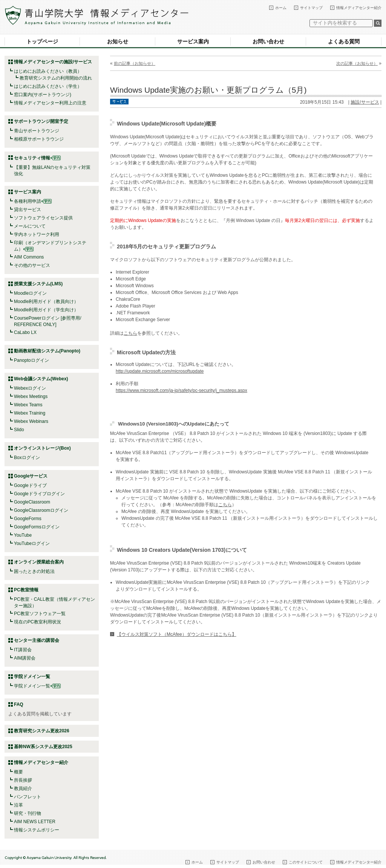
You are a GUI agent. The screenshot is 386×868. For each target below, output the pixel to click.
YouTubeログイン (32, 543)
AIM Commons (29, 257)
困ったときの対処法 (34, 571)
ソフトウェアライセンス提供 (43, 218)
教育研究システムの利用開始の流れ (56, 78)
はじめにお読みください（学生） (48, 86)
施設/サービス (365, 102)
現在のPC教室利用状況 (38, 622)
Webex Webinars (31, 421)
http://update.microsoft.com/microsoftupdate (160, 371)
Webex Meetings (31, 396)
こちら (130, 333)
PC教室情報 (26, 590)
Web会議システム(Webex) (41, 379)
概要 (18, 772)
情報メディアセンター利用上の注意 (50, 103)
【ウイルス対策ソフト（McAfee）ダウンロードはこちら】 (177, 634)
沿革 (18, 805)
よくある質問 (344, 41)
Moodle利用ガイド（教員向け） (46, 302)
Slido (19, 430)
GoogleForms (28, 519)
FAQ (19, 704)
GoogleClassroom (32, 502)
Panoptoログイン (31, 360)
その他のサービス (32, 265)
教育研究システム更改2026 (42, 731)
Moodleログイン (30, 293)
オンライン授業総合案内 (39, 562)
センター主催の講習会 (37, 640)
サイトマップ (311, 8)
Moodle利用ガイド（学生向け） (46, 310)
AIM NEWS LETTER (35, 822)
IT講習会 (23, 650)
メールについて (30, 226)
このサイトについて (306, 862)
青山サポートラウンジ (37, 131)
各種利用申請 (28, 201)
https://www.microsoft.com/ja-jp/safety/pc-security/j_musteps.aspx (182, 390)
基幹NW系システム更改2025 (43, 747)
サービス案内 (193, 41)
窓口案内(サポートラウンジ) (43, 95)
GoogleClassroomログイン (41, 510)
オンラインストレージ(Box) (42, 448)
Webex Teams (28, 405)
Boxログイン (27, 458)
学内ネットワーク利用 (37, 234)
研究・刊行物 (28, 813)
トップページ (42, 41)
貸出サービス (28, 210)
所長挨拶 (23, 780)
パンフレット (28, 797)
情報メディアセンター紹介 (359, 8)
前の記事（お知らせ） (135, 63)
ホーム (281, 8)
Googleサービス (31, 476)
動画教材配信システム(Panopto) (47, 351)
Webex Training (30, 413)
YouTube (23, 535)
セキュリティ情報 (37, 158)
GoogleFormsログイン (37, 527)
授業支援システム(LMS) (38, 284)
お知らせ (118, 41)
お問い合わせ (268, 41)
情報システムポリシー (37, 830)
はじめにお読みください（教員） (48, 71)
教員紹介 (23, 788)
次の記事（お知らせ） (357, 63)
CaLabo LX (25, 332)
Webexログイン (30, 388)
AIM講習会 (25, 658)
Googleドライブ (30, 485)
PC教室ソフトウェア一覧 (40, 614)
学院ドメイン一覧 (37, 686)
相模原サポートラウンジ (39, 139)
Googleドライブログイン (39, 494)
